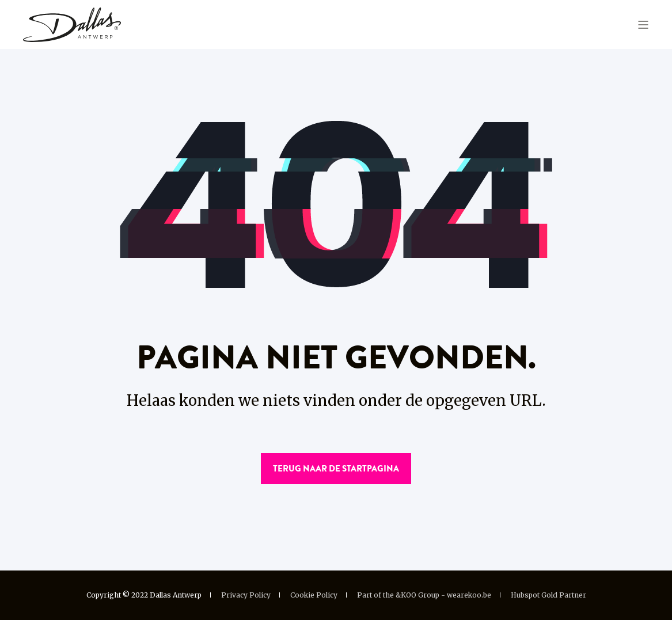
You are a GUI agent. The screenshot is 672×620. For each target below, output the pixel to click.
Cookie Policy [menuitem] (314, 595)
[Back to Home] (72, 24)
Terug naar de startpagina (336, 469)
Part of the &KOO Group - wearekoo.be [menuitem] (424, 595)
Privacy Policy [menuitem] (246, 595)
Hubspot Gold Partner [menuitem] (548, 595)
